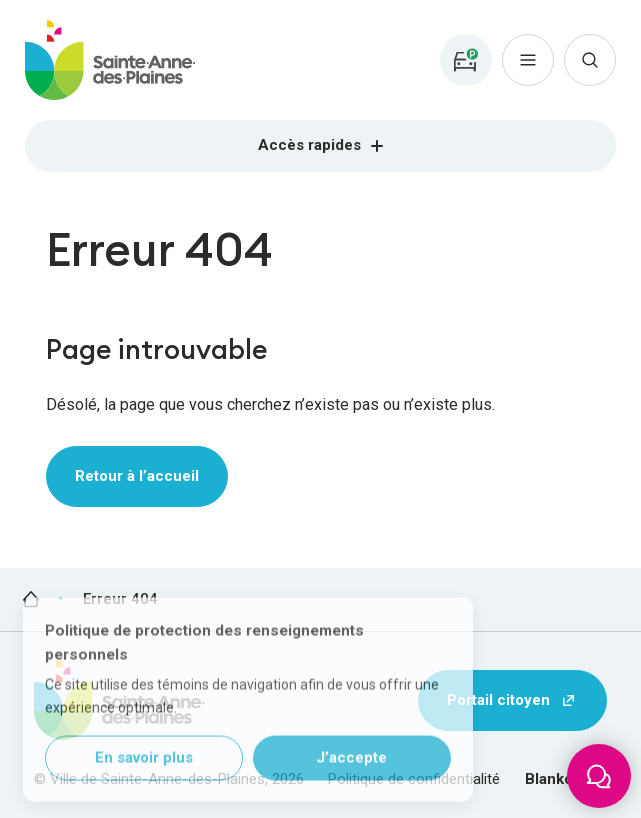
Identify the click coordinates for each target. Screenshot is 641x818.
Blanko (549, 779)
